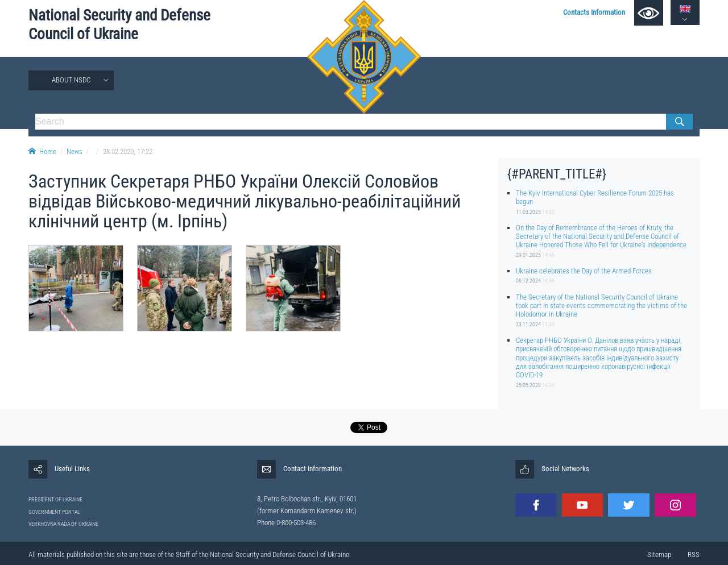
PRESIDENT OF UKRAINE (55, 499)
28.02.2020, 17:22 (128, 151)
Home (42, 151)
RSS (694, 554)
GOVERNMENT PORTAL (54, 512)
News (75, 151)
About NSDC (71, 80)
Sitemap (659, 554)
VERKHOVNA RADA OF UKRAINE (63, 524)
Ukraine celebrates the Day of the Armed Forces (584, 271)
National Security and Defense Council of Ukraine (119, 25)
